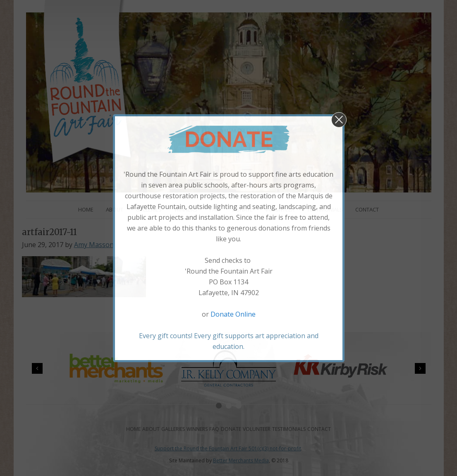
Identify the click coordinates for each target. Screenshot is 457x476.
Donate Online (233, 314)
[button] (339, 120)
